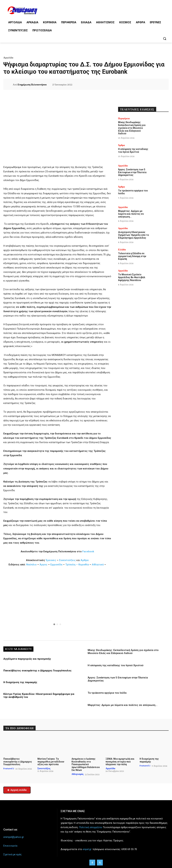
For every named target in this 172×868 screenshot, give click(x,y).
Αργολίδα (8, 58)
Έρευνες (51, 560)
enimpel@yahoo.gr (14, 837)
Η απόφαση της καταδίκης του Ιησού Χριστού (116, 665)
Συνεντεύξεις (67, 560)
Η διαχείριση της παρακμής (20, 682)
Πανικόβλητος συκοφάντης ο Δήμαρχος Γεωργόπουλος (37, 671)
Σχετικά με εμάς (13, 854)
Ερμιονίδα (57, 565)
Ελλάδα (122, 250)
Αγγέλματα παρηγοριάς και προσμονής (27, 659)
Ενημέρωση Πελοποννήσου (32, 85)
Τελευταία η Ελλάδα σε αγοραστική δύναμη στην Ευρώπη (132, 256)
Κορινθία (84, 565)
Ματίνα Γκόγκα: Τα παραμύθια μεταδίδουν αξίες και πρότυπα (51, 761)
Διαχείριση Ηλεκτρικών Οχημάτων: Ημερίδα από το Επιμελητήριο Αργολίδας (134, 235)
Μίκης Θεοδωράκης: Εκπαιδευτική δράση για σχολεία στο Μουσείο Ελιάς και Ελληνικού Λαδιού (123, 652)
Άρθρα (85, 560)
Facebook (88, 551)
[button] (165, 39)
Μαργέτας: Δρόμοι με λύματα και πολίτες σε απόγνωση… (123, 705)
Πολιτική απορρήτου (91, 827)
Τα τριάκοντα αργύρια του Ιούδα (107, 693)
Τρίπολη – (72, 565)
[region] (57, 603)
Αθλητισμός (78, 774)
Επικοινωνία (10, 846)
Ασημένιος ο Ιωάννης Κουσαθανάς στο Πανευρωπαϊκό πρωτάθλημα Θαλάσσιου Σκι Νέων (86, 764)
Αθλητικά (98, 565)
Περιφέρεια (124, 118)
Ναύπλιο (32, 565)
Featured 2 (9, 768)
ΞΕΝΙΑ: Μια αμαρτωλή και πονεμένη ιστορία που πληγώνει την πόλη (120, 761)
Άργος (44, 565)
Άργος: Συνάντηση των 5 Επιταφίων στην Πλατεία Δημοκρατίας (132, 172)
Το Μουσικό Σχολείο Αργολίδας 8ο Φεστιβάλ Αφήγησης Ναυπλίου (132, 277)
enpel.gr (87, 849)
